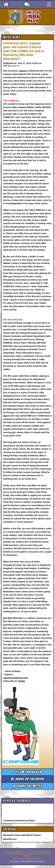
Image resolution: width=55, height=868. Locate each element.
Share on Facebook (28, 779)
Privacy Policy (24, 859)
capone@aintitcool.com (15, 678)
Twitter (22, 681)
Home (7, 852)
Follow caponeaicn (27, 772)
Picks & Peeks (38, 852)
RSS (15, 859)
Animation (16, 854)
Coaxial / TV (26, 852)
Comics (24, 854)
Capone (15, 66)
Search (32, 854)
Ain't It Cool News (33, 17)
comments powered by (19, 820)
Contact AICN (37, 859)
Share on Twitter (27, 786)
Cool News (15, 852)
